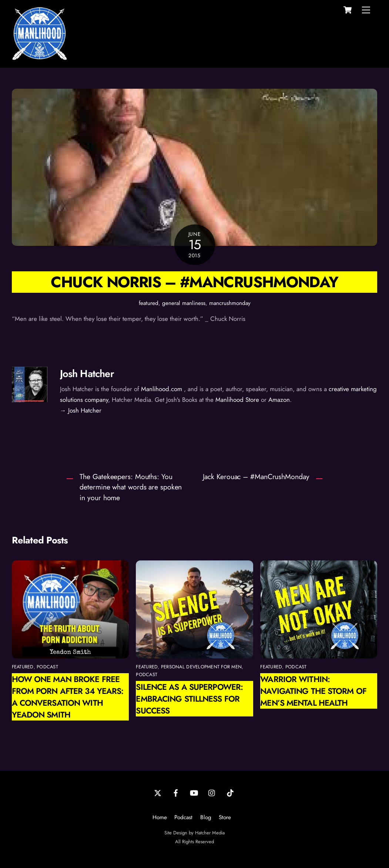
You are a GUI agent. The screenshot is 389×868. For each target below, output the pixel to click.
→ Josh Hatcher (81, 410)
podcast (47, 667)
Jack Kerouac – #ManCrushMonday (256, 477)
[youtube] (194, 793)
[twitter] (158, 793)
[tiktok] (230, 793)
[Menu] (366, 10)
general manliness (184, 303)
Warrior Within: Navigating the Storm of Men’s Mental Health (313, 691)
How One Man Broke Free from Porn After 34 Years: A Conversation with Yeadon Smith (68, 697)
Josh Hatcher (87, 374)
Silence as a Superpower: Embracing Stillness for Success (189, 699)
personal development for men (201, 667)
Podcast (183, 817)
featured (149, 303)
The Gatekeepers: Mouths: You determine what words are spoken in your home (131, 487)
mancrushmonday (230, 303)
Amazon (279, 400)
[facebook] (176, 793)
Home (160, 817)
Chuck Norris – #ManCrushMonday (194, 282)
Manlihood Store (237, 400)
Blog (206, 817)
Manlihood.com (162, 389)
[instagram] (212, 793)
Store (225, 817)
